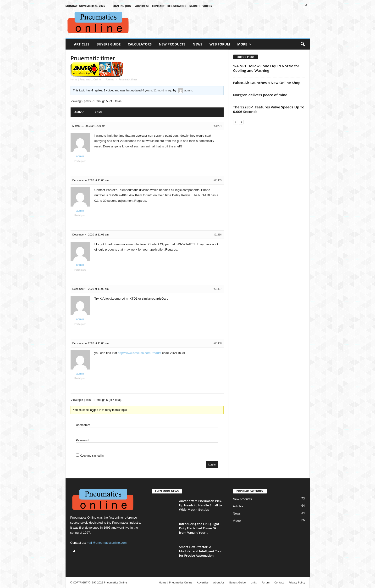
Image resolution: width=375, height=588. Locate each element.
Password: (83, 440)
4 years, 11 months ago (157, 90)
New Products (172, 44)
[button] (303, 44)
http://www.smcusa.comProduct (140, 353)
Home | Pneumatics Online (86, 79)
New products (242, 499)
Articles (82, 44)
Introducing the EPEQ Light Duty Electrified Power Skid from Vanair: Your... (199, 528)
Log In (212, 465)
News (197, 44)
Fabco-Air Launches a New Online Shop (267, 83)
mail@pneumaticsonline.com (107, 543)
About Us (219, 582)
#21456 (218, 235)
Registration (177, 6)
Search (195, 6)
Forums (110, 79)
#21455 (218, 180)
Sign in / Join (122, 6)
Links (254, 582)
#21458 (218, 343)
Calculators (140, 44)
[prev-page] (236, 122)
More (244, 44)
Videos (207, 6)
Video (237, 521)
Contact (158, 6)
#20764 (218, 126)
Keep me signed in (92, 456)
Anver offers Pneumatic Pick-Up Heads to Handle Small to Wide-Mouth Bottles (201, 505)
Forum (266, 582)
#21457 (218, 289)
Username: (83, 425)
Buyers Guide (109, 44)
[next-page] (241, 122)
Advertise (142, 6)
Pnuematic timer (93, 58)
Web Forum (220, 44)
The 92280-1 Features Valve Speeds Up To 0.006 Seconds (269, 109)
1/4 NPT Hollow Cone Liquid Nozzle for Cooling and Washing (266, 68)
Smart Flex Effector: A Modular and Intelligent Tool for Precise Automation (200, 551)
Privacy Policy (297, 582)
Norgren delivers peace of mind (260, 95)
